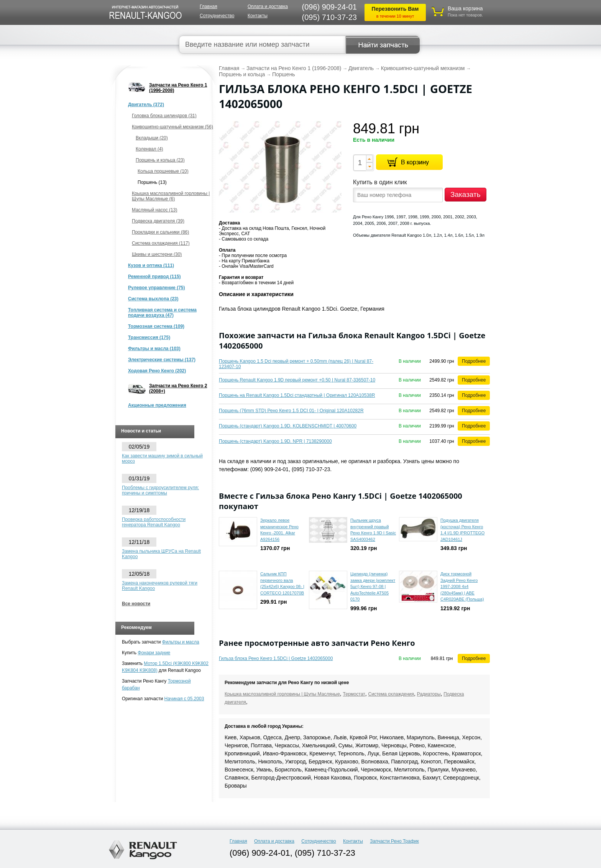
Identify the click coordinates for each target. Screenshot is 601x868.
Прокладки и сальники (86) (160, 232)
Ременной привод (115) (154, 277)
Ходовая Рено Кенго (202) (157, 371)
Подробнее (474, 361)
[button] (369, 159)
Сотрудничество (217, 16)
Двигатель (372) (146, 105)
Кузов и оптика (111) (151, 265)
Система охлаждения (391, 694)
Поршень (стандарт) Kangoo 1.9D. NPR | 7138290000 (275, 441)
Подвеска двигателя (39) (158, 221)
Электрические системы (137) (162, 360)
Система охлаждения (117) (161, 243)
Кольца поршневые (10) (163, 171)
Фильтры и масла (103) (154, 349)
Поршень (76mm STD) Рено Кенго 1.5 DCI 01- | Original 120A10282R (291, 411)
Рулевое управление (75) (156, 288)
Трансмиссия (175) (149, 337)
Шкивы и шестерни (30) (157, 254)
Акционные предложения (157, 405)
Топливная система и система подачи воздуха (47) (162, 313)
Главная (209, 7)
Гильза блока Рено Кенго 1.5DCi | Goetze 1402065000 (276, 658)
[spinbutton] (360, 163)
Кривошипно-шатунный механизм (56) (172, 127)
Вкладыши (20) (152, 138)
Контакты (258, 16)
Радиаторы (429, 694)
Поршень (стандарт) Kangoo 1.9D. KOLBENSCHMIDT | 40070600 (288, 426)
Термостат (354, 694)
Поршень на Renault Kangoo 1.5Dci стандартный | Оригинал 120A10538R (297, 395)
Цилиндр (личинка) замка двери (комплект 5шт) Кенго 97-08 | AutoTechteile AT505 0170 (373, 586)
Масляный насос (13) (154, 210)
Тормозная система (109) (156, 326)
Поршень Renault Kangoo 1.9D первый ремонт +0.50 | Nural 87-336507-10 (297, 380)
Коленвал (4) (149, 149)
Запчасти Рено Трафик (394, 841)
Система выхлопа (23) (153, 299)
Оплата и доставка (268, 7)
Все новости (136, 604)
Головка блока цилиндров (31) (164, 116)
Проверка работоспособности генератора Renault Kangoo (154, 522)
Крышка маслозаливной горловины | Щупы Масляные (282, 694)
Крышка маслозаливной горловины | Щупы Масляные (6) (171, 196)
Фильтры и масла (181, 642)
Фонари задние (154, 653)
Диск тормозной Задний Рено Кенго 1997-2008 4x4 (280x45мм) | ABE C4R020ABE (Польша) (462, 586)
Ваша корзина (465, 8)
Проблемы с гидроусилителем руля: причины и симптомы (160, 490)
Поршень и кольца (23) (160, 160)
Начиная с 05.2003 (184, 699)
